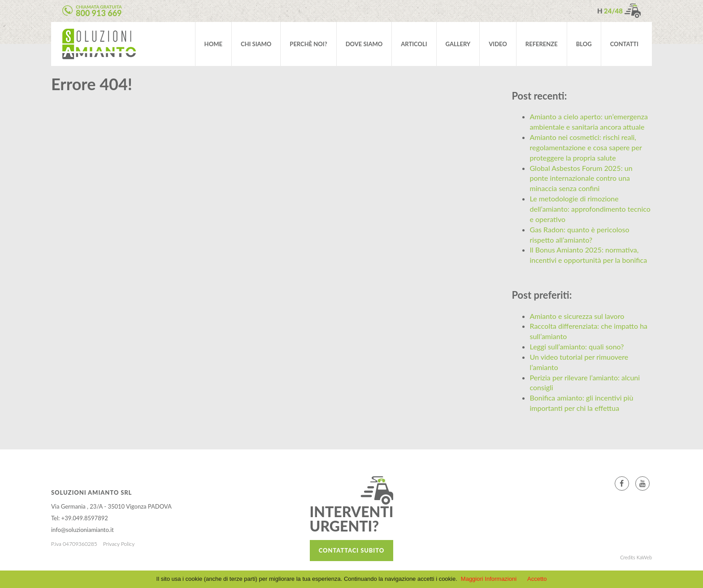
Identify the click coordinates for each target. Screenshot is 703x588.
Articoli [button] (414, 44)
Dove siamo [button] (364, 44)
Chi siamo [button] (256, 44)
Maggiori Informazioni (489, 579)
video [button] (498, 44)
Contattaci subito (351, 550)
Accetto (537, 579)
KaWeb (644, 557)
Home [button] (213, 44)
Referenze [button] (542, 44)
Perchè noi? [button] (308, 44)
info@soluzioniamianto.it (82, 530)
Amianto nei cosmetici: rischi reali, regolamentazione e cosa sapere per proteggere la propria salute (586, 147)
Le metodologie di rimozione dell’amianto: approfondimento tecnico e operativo (590, 209)
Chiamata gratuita (99, 11)
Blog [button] (584, 44)
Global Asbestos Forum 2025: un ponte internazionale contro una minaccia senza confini (581, 178)
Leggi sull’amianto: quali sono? (577, 346)
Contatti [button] (624, 44)
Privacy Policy (119, 544)
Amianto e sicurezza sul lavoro (577, 316)
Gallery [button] (458, 44)
